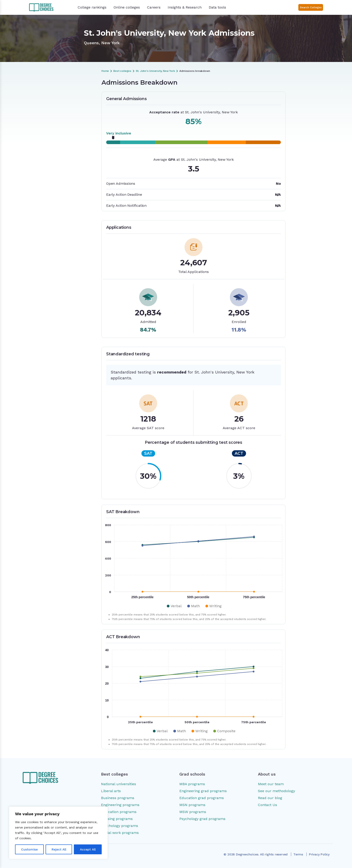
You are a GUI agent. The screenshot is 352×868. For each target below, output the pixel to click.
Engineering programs (120, 805)
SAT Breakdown (55, 116)
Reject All (59, 849)
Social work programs (120, 833)
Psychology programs (120, 826)
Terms (298, 854)
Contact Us (267, 805)
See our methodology (276, 791)
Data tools (217, 7)
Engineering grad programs (203, 791)
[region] (58, 833)
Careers (154, 7)
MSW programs (193, 812)
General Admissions (57, 101)
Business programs (118, 798)
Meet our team (271, 784)
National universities (119, 784)
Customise (29, 849)
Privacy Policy (319, 854)
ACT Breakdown (55, 124)
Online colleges (127, 7)
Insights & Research (185, 7)
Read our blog (270, 798)
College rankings (92, 7)
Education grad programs (202, 798)
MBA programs (192, 784)
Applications (52, 109)
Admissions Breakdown (60, 94)
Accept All (88, 849)
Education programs (119, 812)
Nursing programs (117, 819)
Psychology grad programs (202, 819)
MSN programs (192, 805)
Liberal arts (111, 791)
